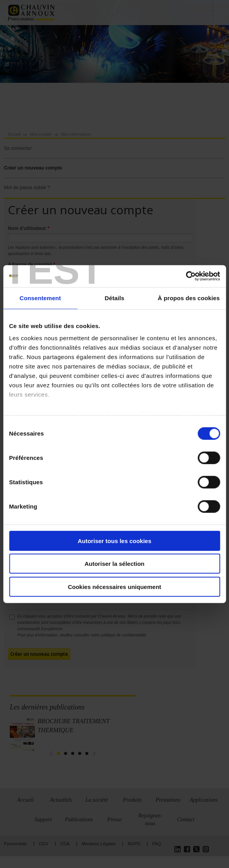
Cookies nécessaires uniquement (115, 586)
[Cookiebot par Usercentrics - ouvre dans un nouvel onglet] (186, 276)
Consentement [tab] (40, 298)
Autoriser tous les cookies (115, 541)
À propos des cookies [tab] (189, 298)
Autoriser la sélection (114, 564)
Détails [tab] (115, 298)
